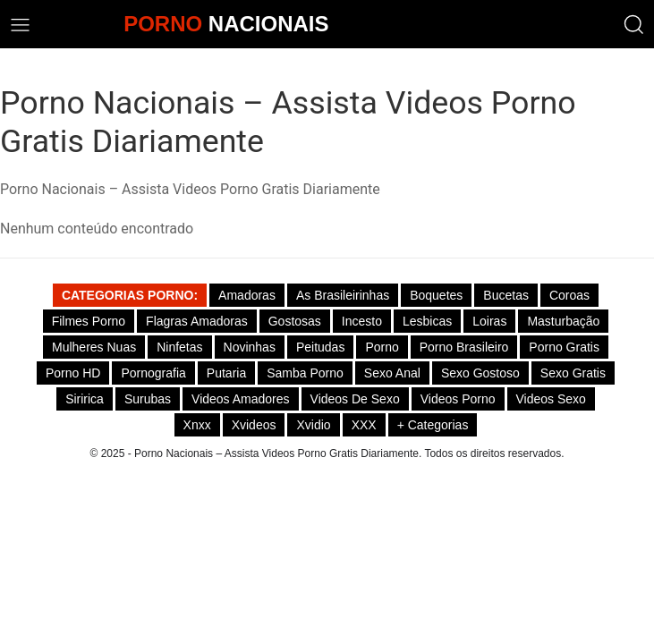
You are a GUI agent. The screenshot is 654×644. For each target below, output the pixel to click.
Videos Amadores (240, 399)
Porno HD (73, 373)
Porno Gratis (564, 347)
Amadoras (247, 295)
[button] (634, 25)
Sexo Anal (392, 373)
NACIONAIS (226, 24)
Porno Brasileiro (464, 347)
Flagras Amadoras (197, 321)
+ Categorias (433, 425)
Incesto (362, 321)
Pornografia (153, 373)
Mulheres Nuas (94, 347)
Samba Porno (305, 373)
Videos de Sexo (355, 399)
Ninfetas (179, 347)
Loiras (489, 321)
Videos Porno (458, 399)
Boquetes (436, 295)
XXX (364, 425)
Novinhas (250, 347)
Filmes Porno (89, 321)
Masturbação (563, 321)
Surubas (148, 399)
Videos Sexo (551, 399)
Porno (382, 347)
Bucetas (506, 295)
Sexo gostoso (480, 373)
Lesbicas (427, 321)
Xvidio (313, 425)
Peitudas (320, 347)
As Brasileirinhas (343, 295)
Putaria (226, 373)
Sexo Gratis (573, 373)
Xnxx (197, 425)
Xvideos (254, 425)
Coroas (569, 295)
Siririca (85, 399)
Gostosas (295, 321)
